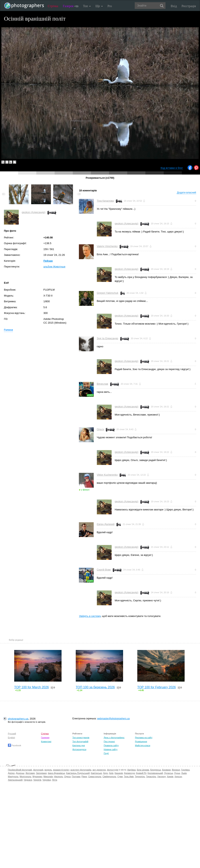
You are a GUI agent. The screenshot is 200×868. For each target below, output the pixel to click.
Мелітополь (26, 776)
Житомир (30, 773)
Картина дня (79, 745)
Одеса (67, 776)
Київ (111, 773)
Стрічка (53, 6)
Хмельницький (15, 780)
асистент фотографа (81, 770)
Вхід (174, 6)
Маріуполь (13, 776)
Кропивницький (155, 773)
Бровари (166, 770)
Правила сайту (111, 745)
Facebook (14, 745)
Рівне (84, 776)
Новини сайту (111, 749)
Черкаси (28, 780)
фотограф (38, 770)
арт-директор (99, 770)
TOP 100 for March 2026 (32, 687)
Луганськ (169, 773)
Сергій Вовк (104, 570)
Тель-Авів (129, 776)
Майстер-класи (143, 745)
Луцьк (177, 773)
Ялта (55, 780)
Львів (184, 773)
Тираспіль (151, 776)
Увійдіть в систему (90, 616)
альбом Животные (54, 267)
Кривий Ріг (141, 773)
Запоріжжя (41, 773)
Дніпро (11, 773)
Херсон (178, 776)
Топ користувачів (81, 738)
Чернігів (37, 780)
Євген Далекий (106, 524)
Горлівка (185, 770)
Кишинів (119, 773)
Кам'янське (97, 773)
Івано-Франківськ (56, 773)
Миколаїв (48, 776)
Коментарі (46, 741)
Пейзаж (48, 261)
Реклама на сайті (144, 738)
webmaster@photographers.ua (113, 719)
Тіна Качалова (105, 201)
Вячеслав (102, 384)
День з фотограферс (114, 738)
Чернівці (47, 780)
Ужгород (162, 776)
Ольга (100, 429)
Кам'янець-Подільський (78, 773)
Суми (120, 776)
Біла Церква (143, 770)
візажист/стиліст (61, 770)
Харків (170, 776)
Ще (99, 6)
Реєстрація (189, 6)
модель (48, 770)
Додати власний (186, 192)
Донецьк (20, 773)
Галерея (71, 6)
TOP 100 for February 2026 (157, 687)
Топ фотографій (80, 741)
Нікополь (58, 776)
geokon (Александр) (34, 212)
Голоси (8, 330)
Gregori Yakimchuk (107, 293)
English (11, 738)
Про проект (109, 741)
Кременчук (129, 773)
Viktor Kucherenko (107, 475)
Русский (12, 734)
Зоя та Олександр (107, 338)
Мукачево (37, 776)
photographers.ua (18, 719)
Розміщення (141, 741)
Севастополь (95, 776)
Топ (87, 6)
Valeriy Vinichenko (107, 246)
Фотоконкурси (79, 749)
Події (106, 753)
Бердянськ (156, 770)
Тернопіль (140, 776)
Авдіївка (132, 770)
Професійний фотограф (20, 770)
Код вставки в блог (172, 168)
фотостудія (113, 770)
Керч (106, 773)
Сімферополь (109, 776)
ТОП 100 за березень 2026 (95, 687)
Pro (110, 6)
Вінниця (176, 770)
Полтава (76, 776)
